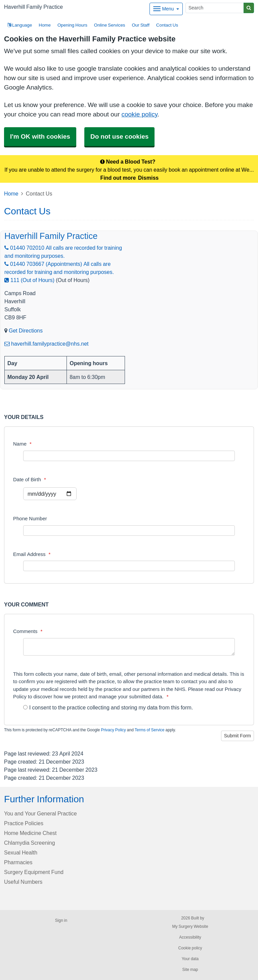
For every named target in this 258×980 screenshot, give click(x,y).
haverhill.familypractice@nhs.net (47, 344)
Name (22, 444)
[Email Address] (129, 566)
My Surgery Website (190, 926)
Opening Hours (72, 25)
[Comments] (129, 647)
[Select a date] (50, 494)
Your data (190, 959)
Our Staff (140, 25)
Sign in (61, 920)
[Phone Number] (129, 531)
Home (45, 25)
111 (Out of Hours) (29, 280)
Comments (28, 631)
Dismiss (148, 178)
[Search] (215, 8)
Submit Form (238, 736)
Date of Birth (30, 479)
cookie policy (139, 114)
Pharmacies (18, 862)
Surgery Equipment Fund (34, 872)
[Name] (129, 456)
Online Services (110, 25)
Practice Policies (24, 823)
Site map (190, 970)
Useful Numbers (23, 882)
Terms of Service (150, 730)
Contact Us (167, 25)
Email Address (32, 554)
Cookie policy (190, 948)
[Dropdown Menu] (166, 9)
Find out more (118, 178)
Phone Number (30, 518)
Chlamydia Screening (30, 843)
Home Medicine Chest (30, 833)
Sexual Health (21, 852)
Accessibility (190, 937)
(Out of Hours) (73, 280)
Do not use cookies (119, 136)
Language (20, 25)
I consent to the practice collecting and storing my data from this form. (108, 707)
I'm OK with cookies (40, 136)
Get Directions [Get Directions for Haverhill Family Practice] (26, 330)
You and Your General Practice (40, 813)
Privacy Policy (113, 730)
